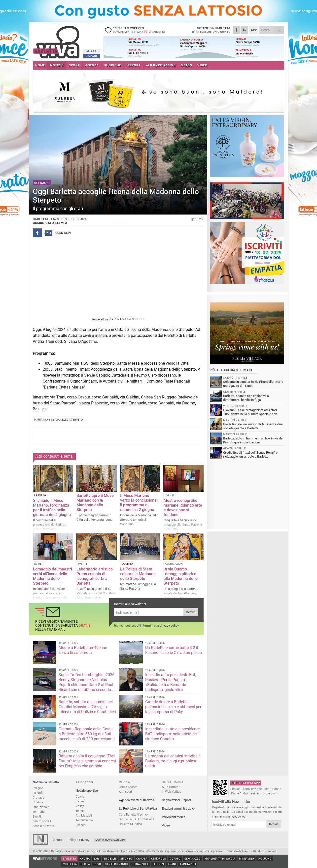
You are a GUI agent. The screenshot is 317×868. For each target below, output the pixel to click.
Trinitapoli (188, 864)
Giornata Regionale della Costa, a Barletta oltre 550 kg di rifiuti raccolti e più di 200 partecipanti (87, 734)
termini (148, 626)
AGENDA (92, 65)
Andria (85, 859)
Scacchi (81, 825)
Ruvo (97, 864)
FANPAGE (91, 56)
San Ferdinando (116, 864)
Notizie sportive (87, 791)
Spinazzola (140, 864)
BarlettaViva (57, 40)
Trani (172, 864)
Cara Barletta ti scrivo (133, 814)
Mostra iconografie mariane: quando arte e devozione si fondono (183, 508)
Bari (97, 859)
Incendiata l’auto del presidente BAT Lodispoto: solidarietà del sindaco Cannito (172, 734)
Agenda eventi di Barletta (137, 800)
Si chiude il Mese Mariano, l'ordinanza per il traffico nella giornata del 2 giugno (52, 508)
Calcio (80, 797)
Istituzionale (41, 807)
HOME (40, 65)
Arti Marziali (84, 815)
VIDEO (202, 65)
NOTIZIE (57, 65)
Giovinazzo (193, 859)
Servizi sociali (42, 821)
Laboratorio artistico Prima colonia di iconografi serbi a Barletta (95, 576)
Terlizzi (158, 864)
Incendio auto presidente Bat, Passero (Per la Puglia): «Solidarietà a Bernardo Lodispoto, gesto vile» (171, 682)
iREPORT (134, 65)
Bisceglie (110, 859)
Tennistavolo (84, 820)
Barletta (69, 859)
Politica (38, 802)
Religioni (38, 788)
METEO (186, 65)
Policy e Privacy (78, 840)
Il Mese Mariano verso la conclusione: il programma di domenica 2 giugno (139, 503)
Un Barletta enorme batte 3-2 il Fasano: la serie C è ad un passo (174, 650)
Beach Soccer (128, 787)
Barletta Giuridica (130, 824)
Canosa (142, 859)
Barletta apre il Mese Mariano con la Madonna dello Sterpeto (95, 503)
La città (38, 793)
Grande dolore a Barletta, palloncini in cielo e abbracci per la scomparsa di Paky (173, 707)
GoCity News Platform (110, 840)
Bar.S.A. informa (173, 782)
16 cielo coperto (135, 30)
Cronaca (38, 798)
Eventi (37, 816)
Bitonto (126, 859)
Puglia (85, 864)
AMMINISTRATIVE (161, 65)
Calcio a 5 (126, 782)
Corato (175, 859)
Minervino (247, 859)
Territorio (39, 812)
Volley (80, 806)
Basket (80, 801)
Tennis (80, 811)
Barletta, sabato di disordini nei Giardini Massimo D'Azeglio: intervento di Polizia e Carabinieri (87, 707)
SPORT (74, 65)
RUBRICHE (113, 65)
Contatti (57, 840)
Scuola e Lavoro (43, 826)
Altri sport (125, 792)
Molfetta (70, 864)
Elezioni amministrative (178, 808)
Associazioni (84, 782)
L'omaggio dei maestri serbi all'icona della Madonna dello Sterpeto (53, 576)
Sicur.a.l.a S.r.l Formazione (137, 819)
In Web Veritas (172, 792)
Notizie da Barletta (46, 782)
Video (166, 825)
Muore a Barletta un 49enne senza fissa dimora (83, 650)
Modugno (265, 859)
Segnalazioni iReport (176, 800)
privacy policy (169, 626)
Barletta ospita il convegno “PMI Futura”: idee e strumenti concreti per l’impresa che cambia (87, 761)
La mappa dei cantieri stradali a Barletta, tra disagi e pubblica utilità (173, 761)
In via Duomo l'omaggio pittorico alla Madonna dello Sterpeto (181, 576)
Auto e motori (171, 787)
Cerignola (158, 859)
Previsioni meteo (174, 817)
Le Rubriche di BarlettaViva (138, 808)
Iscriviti (191, 612)
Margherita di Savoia (220, 859)
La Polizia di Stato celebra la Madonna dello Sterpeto (138, 574)
